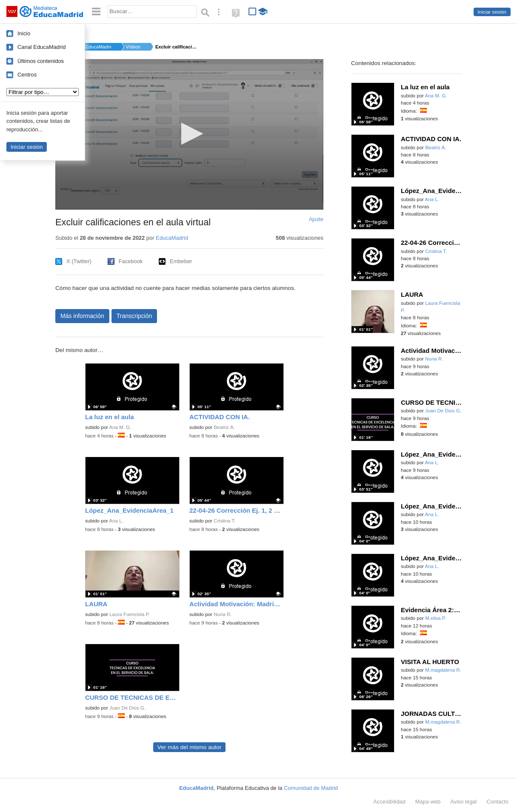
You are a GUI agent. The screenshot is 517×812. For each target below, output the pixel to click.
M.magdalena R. (443, 670)
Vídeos (133, 47)
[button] (190, 134)
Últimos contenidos (41, 61)
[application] (189, 134)
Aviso (463, 802)
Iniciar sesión (492, 12)
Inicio (24, 33)
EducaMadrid (98, 47)
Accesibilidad (389, 802)
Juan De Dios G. (127, 708)
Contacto (497, 802)
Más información (82, 316)
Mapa (428, 802)
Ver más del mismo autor (189, 747)
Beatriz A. (224, 427)
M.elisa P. (436, 618)
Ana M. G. (120, 427)
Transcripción (134, 316)
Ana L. (116, 521)
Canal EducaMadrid (41, 47)
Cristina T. (224, 521)
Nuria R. (223, 614)
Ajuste (316, 219)
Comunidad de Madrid (311, 788)
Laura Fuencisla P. (130, 614)
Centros (27, 75)
